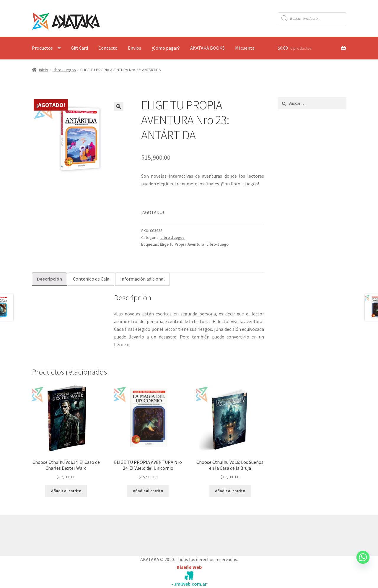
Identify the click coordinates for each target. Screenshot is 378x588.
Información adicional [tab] (142, 279)
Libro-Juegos (64, 70)
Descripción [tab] (49, 279)
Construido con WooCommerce (63, 534)
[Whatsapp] (363, 563)
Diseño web (189, 567)
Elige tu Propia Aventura (182, 244)
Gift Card (79, 48)
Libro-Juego (217, 244)
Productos (42, 48)
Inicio (44, 70)
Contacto (108, 48)
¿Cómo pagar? (166, 48)
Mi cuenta (245, 48)
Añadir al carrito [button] (66, 491)
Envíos (135, 48)
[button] (119, 106)
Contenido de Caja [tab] (91, 279)
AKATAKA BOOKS (207, 48)
